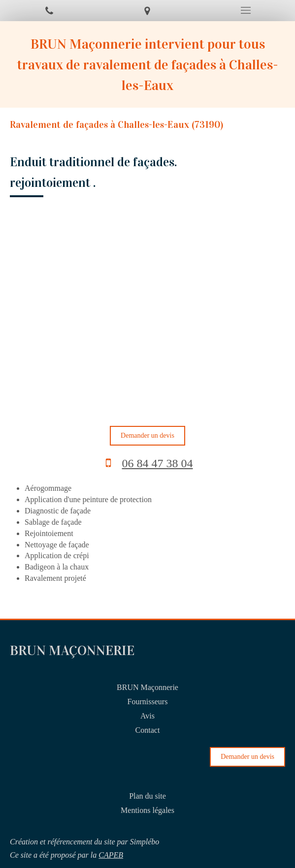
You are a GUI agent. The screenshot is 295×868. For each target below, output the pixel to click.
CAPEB (111, 855)
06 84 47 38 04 (158, 463)
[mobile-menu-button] (246, 10)
